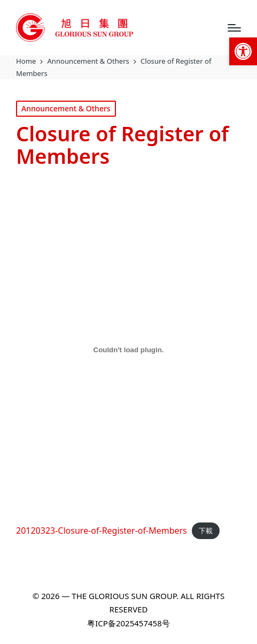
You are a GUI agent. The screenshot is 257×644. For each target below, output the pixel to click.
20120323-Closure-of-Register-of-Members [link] (102, 531)
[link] (243, 51)
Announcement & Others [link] (66, 108)
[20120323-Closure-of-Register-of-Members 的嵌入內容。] (128, 350)
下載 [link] (206, 531)
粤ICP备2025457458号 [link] (128, 623)
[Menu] (234, 28)
